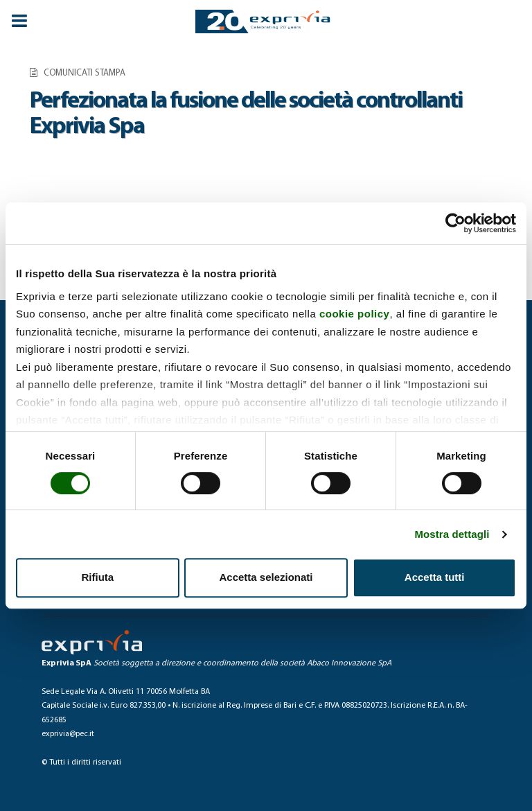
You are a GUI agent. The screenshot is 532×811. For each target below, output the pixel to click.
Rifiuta (97, 577)
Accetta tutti (435, 577)
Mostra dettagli (452, 534)
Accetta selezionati (266, 577)
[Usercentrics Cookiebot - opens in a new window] (455, 223)
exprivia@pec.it (68, 734)
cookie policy (355, 314)
